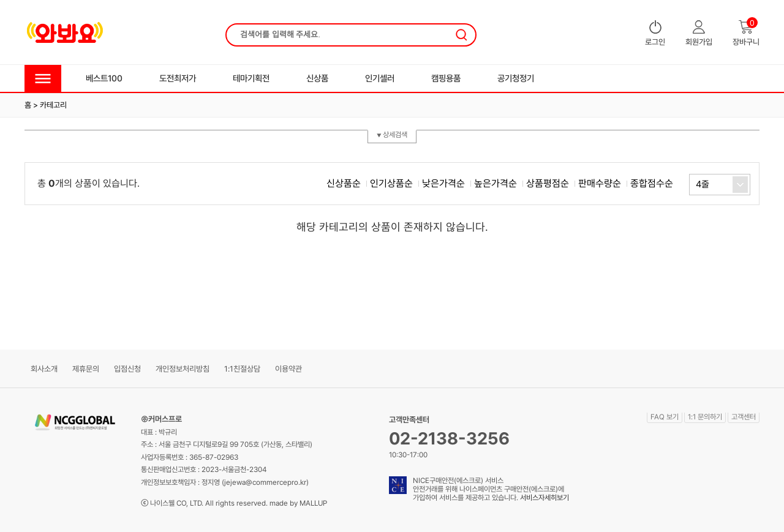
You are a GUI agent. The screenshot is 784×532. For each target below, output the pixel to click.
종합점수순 (652, 183)
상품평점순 (548, 183)
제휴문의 (86, 369)
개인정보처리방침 (183, 369)
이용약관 (288, 369)
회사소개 (44, 369)
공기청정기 (516, 78)
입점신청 (127, 369)
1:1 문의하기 (705, 417)
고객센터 (744, 417)
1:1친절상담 (242, 369)
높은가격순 (496, 183)
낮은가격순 (443, 183)
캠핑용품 (446, 78)
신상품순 (344, 183)
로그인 (655, 33)
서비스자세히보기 (545, 498)
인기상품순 (391, 183)
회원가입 (699, 33)
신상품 (317, 78)
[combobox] (720, 185)
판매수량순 (600, 183)
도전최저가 (178, 78)
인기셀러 (380, 78)
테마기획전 (251, 78)
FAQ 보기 (665, 417)
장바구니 (746, 33)
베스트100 (104, 78)
